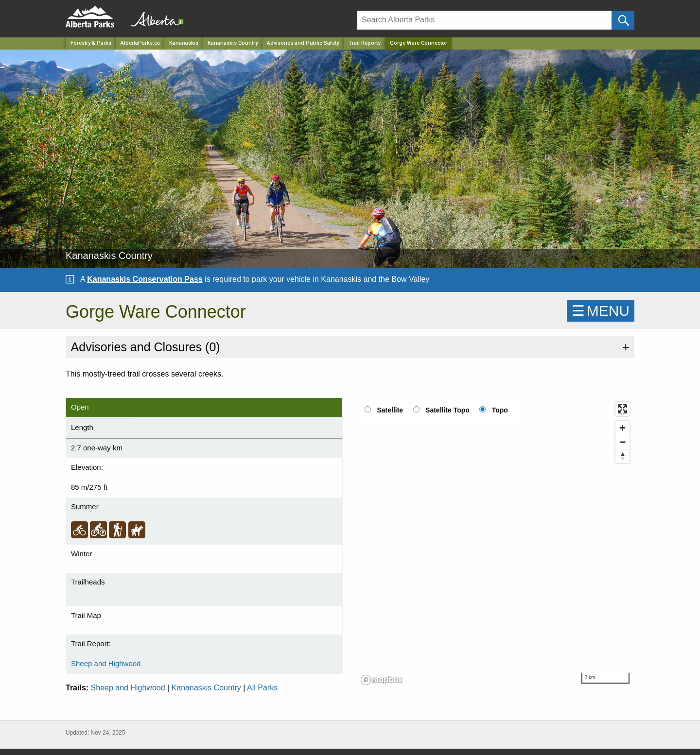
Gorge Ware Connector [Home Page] (419, 43)
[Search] (484, 20)
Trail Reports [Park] (365, 43)
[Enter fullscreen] (622, 409)
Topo (500, 410)
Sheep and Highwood (106, 663)
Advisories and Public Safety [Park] (303, 43)
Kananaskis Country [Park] (233, 43)
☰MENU (601, 311)
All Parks (262, 688)
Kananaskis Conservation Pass (145, 279)
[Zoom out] (622, 442)
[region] (496, 543)
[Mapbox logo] (382, 680)
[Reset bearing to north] (622, 456)
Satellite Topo (447, 410)
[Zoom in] (622, 428)
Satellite (390, 410)
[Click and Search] (623, 20)
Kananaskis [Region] (184, 43)
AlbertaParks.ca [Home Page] (140, 43)
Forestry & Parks (91, 43)
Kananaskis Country (206, 688)
